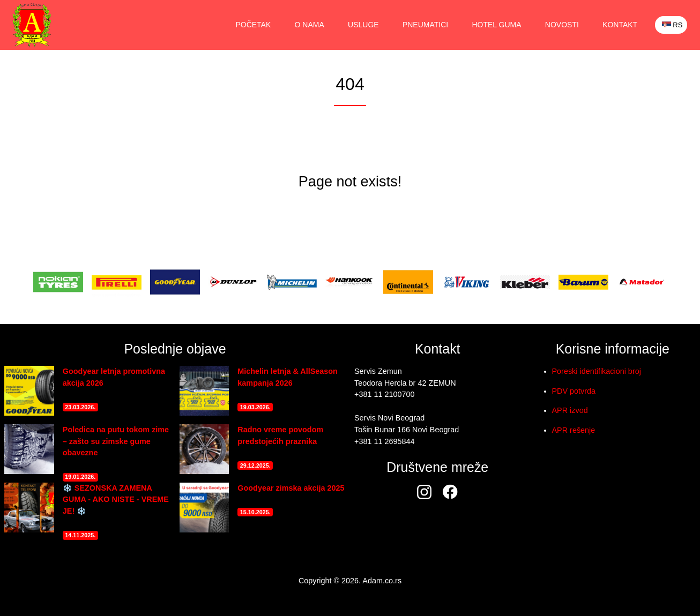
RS (672, 25)
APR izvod (570, 410)
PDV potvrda (574, 391)
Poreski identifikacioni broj (597, 371)
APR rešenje (574, 430)
